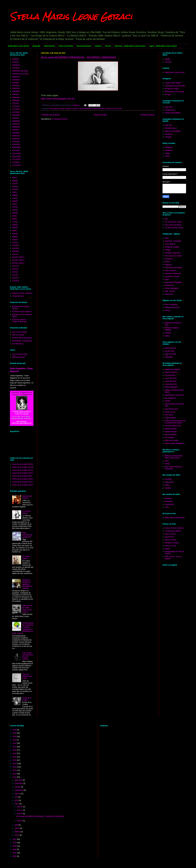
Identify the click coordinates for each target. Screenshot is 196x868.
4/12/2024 (16, 162)
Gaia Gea (168, 107)
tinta (120, 109)
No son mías (170, 351)
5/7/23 (15, 204)
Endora (168, 262)
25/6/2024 (16, 100)
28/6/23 (15, 201)
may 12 (20, 810)
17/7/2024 (16, 109)
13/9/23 (15, 234)
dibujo (62, 109)
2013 (15, 774)
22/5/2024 (16, 86)
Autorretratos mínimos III (174, 395)
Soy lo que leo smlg (20, 354)
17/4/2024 (16, 68)
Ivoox (167, 507)
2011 (15, 839)
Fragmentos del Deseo (174, 268)
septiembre (19, 790)
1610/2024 (16, 144)
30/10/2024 (16, 147)
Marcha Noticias (171, 372)
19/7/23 (15, 210)
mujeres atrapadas (85, 109)
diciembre (19, 780)
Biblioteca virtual (18, 357)
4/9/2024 (16, 130)
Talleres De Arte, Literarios (22, 293)
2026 (15, 730)
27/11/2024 (16, 159)
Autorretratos (49, 46)
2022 (15, 743)
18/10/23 (16, 248)
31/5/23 (15, 189)
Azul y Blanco (170, 244)
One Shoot (169, 415)
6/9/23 (15, 231)
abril (16, 825)
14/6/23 (15, 195)
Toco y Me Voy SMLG (173, 225)
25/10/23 (16, 251)
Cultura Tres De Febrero (174, 528)
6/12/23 (15, 272)
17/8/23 (15, 222)
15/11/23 (16, 266)
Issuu (167, 461)
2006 (15, 856)
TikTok (167, 156)
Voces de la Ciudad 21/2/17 (23, 482)
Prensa (108, 46)
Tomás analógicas (172, 288)
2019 (15, 753)
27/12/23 (16, 281)
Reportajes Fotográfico (174, 282)
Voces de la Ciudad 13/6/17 (23, 473)
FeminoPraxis (170, 375)
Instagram (169, 147)
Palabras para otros (172, 307)
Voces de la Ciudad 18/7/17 (23, 470)
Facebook (169, 150)
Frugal (167, 549)
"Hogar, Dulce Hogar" (173, 83)
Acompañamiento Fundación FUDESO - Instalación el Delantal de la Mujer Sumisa (23, 628)
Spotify (167, 59)
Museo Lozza (170, 412)
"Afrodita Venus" (171, 128)
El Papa (168, 95)
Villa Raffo (169, 357)
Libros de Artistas (66, 46)
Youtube (168, 488)
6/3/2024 (16, 59)
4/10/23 (15, 242)
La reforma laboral (27, 512)
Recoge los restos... (172, 89)
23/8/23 (15, 225)
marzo (17, 828)
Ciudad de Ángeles (172, 247)
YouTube (168, 62)
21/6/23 (15, 198)
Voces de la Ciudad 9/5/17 (22, 476)
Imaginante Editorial (172, 369)
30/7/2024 (16, 115)
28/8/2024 (16, 127)
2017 (15, 760)
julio (16, 797)
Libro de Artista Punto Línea (27, 676)
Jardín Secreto (170, 348)
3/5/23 (15, 178)
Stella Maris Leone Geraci (71, 17)
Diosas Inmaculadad (173, 131)
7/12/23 (15, 275)
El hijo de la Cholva (27, 699)
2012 (15, 777)
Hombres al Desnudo (173, 273)
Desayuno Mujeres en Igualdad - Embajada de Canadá (27, 584)
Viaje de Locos (170, 354)
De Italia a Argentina (173, 253)
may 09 (20, 813)
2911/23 (15, 269)
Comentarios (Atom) (60, 119)
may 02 (20, 821)
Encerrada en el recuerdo (175, 92)
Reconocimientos (84, 46)
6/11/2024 (16, 150)
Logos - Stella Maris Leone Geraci (163, 46)
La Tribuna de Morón (173, 531)
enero (17, 835)
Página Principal (100, 115)
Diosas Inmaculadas (173, 113)
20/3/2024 (16, 65)
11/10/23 (16, 245)
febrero (18, 832)
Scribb (167, 464)
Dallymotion (169, 482)
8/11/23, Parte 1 (18, 257)
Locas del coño (171, 381)
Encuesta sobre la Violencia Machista (19, 320)
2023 (15, 740)
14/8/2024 (16, 121)
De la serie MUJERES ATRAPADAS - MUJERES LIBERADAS (79, 57)
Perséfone (169, 134)
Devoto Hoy (169, 537)
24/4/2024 (16, 80)
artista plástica (54, 109)
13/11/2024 (16, 153)
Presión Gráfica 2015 (173, 426)
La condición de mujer (173, 222)
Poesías (168, 333)
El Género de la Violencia (22, 312)
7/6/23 (15, 192)
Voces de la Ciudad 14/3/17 (23, 479)
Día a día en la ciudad (173, 256)
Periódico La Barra (172, 543)
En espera (169, 259)
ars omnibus (169, 438)
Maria (167, 279)
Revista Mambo (171, 429)
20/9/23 (15, 237)
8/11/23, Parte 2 (18, 260)
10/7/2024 (16, 106)
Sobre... (168, 336)
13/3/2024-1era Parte (20, 74)
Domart (168, 401)
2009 (15, 846)
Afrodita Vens (170, 110)
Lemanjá (168, 137)
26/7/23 (15, 213)
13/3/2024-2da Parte (20, 71)
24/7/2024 (16, 112)
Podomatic (169, 501)
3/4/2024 (16, 62)
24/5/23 (15, 181)
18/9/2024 (16, 136)
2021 (15, 747)
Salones (98, 46)
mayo (17, 804)
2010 (15, 843)
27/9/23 (15, 240)
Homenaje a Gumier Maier (175, 86)
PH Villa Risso (18, 344)
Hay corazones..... (172, 270)
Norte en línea (170, 534)
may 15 (20, 807)
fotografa (68, 109)
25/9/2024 (16, 139)
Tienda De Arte (18, 296)
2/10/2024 (16, 142)
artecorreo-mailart (172, 440)
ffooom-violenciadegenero (175, 443)
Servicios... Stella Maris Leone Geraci (130, 46)
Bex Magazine (170, 398)
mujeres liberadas (99, 109)
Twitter (167, 153)
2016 (15, 764)
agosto (17, 794)
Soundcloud (169, 504)
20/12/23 (16, 278)
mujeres (75, 109)
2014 (15, 770)
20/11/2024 (16, 156)
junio (17, 800)
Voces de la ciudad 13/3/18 (23, 464)
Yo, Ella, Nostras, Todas (174, 228)
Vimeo (167, 485)
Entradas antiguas (147, 115)
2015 (15, 767)
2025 (15, 733)
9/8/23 (15, 219)
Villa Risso (169, 294)
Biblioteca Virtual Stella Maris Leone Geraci (174, 457)
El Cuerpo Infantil (26, 557)
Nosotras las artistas (27, 497)
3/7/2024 (16, 103)
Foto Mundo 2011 (172, 409)
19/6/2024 (16, 97)
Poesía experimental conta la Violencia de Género (175, 422)
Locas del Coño (171, 378)
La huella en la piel (172, 276)
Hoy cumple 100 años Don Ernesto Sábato (28, 656)
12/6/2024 (16, 91)
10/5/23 (15, 186)
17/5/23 (15, 183)
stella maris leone (112, 109)
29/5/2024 (16, 88)
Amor (167, 238)
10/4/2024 (16, 77)
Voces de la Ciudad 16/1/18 (23, 467)
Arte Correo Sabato (20, 332)
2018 (15, 757)
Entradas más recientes (51, 115)
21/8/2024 (16, 124)
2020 (15, 750)
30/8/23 (15, 228)
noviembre (19, 783)
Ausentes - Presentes (173, 241)
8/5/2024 (16, 83)
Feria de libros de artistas (22, 338)
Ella (166, 219)
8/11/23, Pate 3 (18, 263)
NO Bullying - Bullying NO (22, 341)
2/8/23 (15, 216)
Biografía (36, 46)
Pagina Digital (170, 418)
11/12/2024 (16, 165)
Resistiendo (169, 285)
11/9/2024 (16, 133)
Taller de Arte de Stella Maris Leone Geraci (27, 609)
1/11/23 (15, 254)
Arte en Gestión (18, 335)
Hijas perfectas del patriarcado (27, 535)
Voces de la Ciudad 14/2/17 (23, 485)
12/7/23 (15, 207)
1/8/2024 (16, 118)
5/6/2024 (16, 94)
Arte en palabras (171, 304)
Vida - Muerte (170, 291)
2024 (15, 737)
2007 (15, 853)
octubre (18, 787)
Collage (168, 250)
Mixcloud (168, 498)
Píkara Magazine (171, 387)
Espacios (168, 265)
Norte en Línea (171, 540)
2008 (15, 849)
